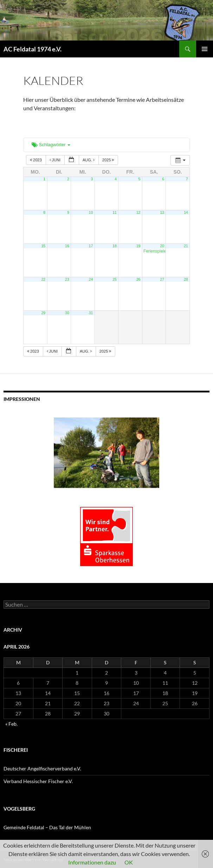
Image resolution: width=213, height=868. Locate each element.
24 (91, 279)
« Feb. (11, 724)
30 (67, 313)
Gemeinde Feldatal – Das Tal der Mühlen (47, 827)
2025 (109, 160)
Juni (56, 160)
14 (186, 212)
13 (162, 212)
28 (186, 279)
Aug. (89, 160)
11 (115, 212)
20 (162, 246)
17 (91, 246)
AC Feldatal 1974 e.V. (33, 49)
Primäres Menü (205, 49)
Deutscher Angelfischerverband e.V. (42, 768)
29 (43, 313)
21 (186, 246)
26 (138, 279)
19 (138, 246)
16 (67, 246)
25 (115, 279)
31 (91, 313)
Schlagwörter (51, 145)
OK (129, 862)
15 (43, 246)
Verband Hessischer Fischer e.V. (38, 781)
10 (91, 212)
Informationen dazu (92, 862)
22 (43, 279)
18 (115, 246)
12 (138, 212)
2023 (36, 160)
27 (162, 279)
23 (67, 279)
